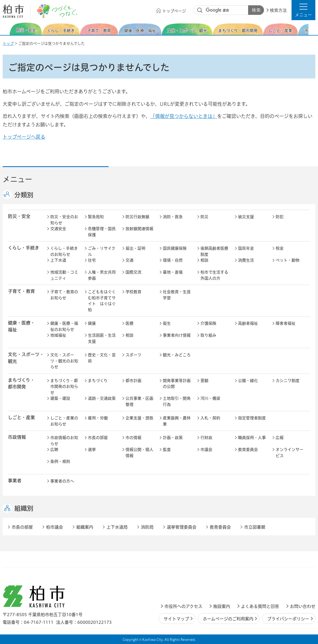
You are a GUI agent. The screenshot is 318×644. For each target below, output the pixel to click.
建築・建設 (60, 398)
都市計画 (133, 381)
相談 (204, 260)
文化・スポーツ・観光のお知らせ (64, 361)
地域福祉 (58, 335)
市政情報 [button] (17, 437)
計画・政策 (173, 438)
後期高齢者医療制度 (214, 251)
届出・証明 (135, 248)
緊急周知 (96, 217)
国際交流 (133, 272)
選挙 (92, 450)
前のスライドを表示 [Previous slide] (6, 29)
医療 (129, 323)
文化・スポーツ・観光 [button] (26, 358)
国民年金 (246, 248)
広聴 (54, 450)
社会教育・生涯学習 (177, 295)
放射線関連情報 (139, 229)
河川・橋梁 (210, 398)
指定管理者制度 (252, 418)
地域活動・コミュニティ (64, 275)
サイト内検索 (200, 10)
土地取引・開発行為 (177, 401)
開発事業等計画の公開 (177, 384)
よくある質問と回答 (260, 606)
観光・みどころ (177, 355)
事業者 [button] (15, 481)
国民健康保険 (175, 248)
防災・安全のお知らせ (64, 220)
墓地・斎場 (173, 272)
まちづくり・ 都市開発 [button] (21, 383)
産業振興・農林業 (177, 421)
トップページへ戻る (24, 137)
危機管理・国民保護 (102, 232)
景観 (204, 381)
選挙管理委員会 (182, 527)
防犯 (280, 217)
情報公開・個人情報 (139, 453)
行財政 (206, 438)
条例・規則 (60, 461)
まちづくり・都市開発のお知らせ (64, 387)
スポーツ (133, 355)
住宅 (92, 260)
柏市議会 (55, 527)
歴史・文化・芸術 (102, 358)
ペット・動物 (288, 260)
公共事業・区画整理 (139, 401)
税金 (280, 248)
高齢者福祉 (248, 323)
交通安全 (58, 229)
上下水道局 (117, 527)
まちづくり (98, 381)
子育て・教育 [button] (21, 291)
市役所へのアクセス (183, 606)
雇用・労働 (98, 418)
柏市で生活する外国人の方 (214, 275)
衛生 (167, 323)
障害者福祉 (286, 323)
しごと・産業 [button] (21, 417)
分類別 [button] (24, 195)
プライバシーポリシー (288, 619)
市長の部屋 (98, 438)
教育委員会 (248, 450)
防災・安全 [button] (19, 216)
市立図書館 (255, 527)
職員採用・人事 (252, 438)
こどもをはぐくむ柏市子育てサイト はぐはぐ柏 (102, 301)
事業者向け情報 (177, 335)
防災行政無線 (137, 217)
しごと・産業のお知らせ (64, 421)
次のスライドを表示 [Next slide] (312, 29)
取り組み (208, 335)
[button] (303, 10)
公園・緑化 (248, 381)
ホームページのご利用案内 (228, 619)
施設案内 (222, 606)
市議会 (206, 450)
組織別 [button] (24, 508)
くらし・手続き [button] (24, 248)
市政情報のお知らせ (64, 441)
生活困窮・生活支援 (102, 338)
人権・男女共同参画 (102, 275)
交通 (129, 260)
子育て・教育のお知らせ (64, 295)
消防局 (147, 527)
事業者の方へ (62, 481)
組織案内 (85, 527)
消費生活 (246, 260)
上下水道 (58, 260)
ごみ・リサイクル (102, 251)
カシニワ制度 (288, 381)
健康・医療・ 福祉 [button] (21, 326)
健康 (92, 323)
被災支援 (246, 217)
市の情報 (133, 438)
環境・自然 (173, 260)
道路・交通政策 (102, 398)
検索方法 (278, 10)
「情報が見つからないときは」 (184, 116)
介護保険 (208, 323)
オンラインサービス (290, 453)
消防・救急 (173, 217)
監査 (167, 450)
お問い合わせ (303, 606)
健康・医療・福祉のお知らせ (64, 326)
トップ (8, 43)
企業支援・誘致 (139, 418)
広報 (280, 438)
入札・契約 (210, 418)
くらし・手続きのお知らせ (64, 251)
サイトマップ (176, 619)
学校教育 (133, 292)
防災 (204, 217)
